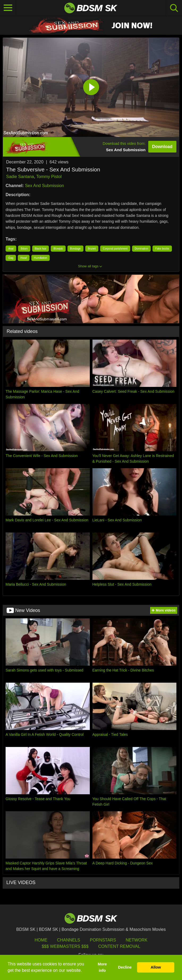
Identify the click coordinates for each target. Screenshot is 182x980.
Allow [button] (156, 967)
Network (137, 940)
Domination (141, 249)
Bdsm (24, 249)
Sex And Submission (45, 186)
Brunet (92, 249)
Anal (11, 249)
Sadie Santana (20, 177)
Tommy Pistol (49, 177)
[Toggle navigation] (8, 8)
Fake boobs (162, 249)
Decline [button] (125, 967)
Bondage (75, 249)
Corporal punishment (115, 249)
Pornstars (103, 940)
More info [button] (102, 967)
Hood (24, 258)
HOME (41, 940)
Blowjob (58, 249)
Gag (11, 258)
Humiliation (41, 258)
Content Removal (119, 946)
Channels (69, 940)
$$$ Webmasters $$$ (65, 946)
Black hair (41, 249)
